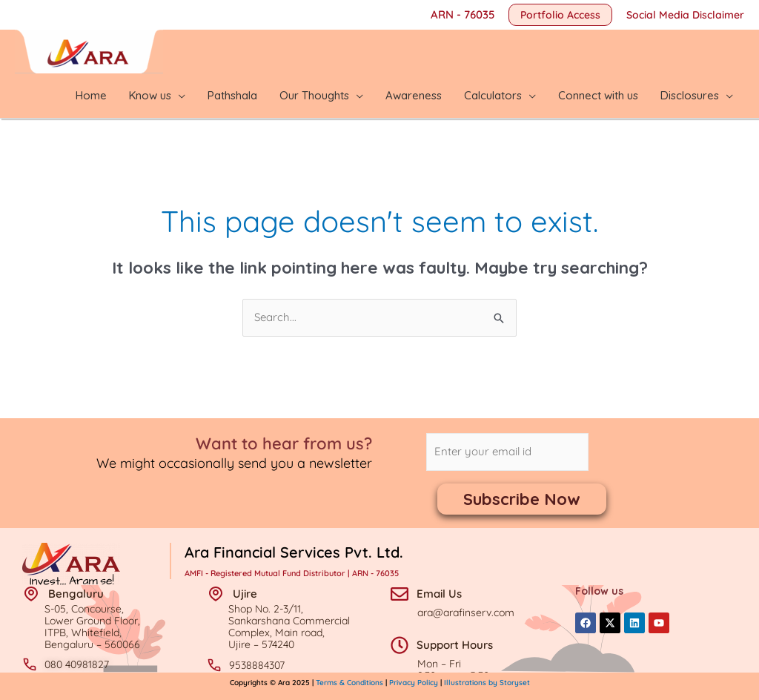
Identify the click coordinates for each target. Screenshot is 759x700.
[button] (560, 15)
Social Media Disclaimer (685, 15)
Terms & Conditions (351, 683)
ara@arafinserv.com (466, 612)
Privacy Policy (414, 683)
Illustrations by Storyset (487, 683)
